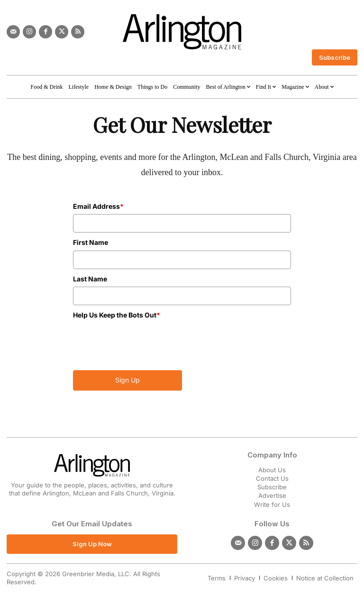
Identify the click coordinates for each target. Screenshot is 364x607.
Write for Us (272, 504)
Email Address (98, 206)
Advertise (272, 495)
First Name (91, 242)
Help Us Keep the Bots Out (117, 315)
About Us (272, 470)
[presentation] (128, 337)
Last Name (90, 279)
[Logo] (182, 32)
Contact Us (272, 478)
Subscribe (272, 487)
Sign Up (127, 380)
